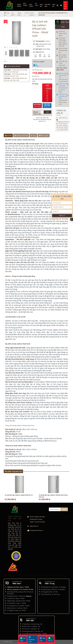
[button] (5, 47)
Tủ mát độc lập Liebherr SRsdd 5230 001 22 (19, 495)
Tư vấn (36, 4)
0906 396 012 (62, 118)
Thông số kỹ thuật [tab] (21, 135)
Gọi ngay (23, 639)
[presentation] (4, 59)
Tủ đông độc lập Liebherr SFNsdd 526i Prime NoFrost (53, 496)
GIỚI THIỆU (31, 5)
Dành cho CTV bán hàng (63, 88)
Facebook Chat (31, 639)
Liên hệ (54, 5)
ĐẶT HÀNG (49, 93)
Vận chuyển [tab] (44, 135)
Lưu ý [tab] (33, 135)
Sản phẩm (25, 4)
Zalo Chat (42, 639)
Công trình (19, 5)
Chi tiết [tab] (8, 135)
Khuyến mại (47, 5)
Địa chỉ (50, 639)
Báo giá (41, 5)
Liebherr (48, 41)
